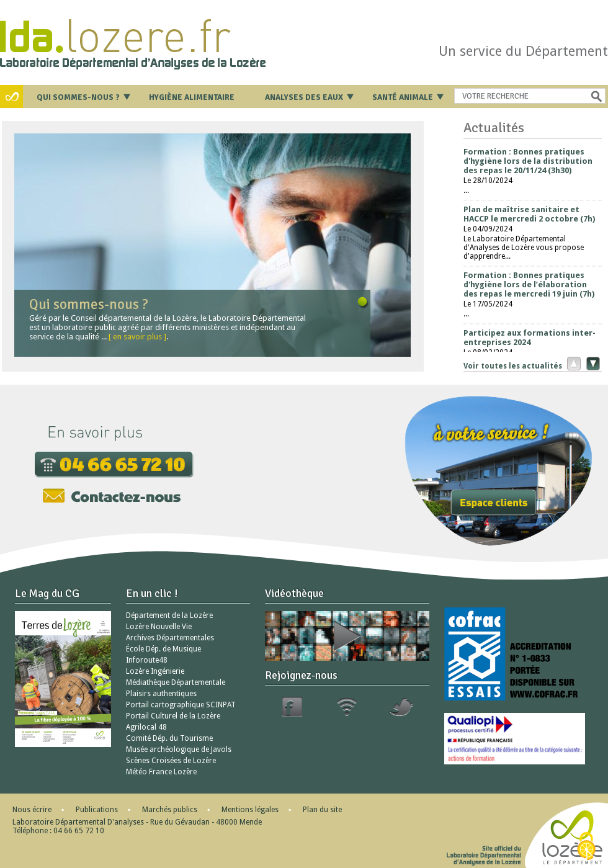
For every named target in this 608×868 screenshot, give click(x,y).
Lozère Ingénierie (155, 671)
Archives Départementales (170, 638)
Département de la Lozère (169, 615)
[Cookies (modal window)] (586, 847)
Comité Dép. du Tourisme (169, 738)
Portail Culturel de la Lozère (173, 716)
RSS (347, 707)
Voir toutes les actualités (513, 366)
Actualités (494, 128)
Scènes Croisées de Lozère (171, 761)
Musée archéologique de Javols (179, 749)
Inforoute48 (147, 660)
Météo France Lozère (161, 772)
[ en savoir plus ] (137, 337)
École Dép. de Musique (163, 649)
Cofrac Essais (519, 654)
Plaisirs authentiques (161, 694)
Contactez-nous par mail (112, 496)
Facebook (292, 707)
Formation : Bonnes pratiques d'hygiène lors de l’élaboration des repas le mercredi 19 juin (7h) (529, 284)
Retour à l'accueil (156, 40)
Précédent (571, 363)
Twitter (401, 707)
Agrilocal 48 (146, 727)
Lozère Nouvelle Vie (159, 627)
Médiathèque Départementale (176, 682)
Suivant (592, 363)
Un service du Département (523, 51)
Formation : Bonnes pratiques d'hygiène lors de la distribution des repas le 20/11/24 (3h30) (528, 161)
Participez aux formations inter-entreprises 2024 (530, 338)
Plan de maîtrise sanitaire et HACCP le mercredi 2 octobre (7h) (529, 214)
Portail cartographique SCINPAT (181, 705)
